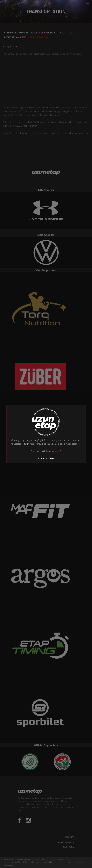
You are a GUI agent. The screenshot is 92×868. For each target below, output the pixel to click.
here (58, 451)
